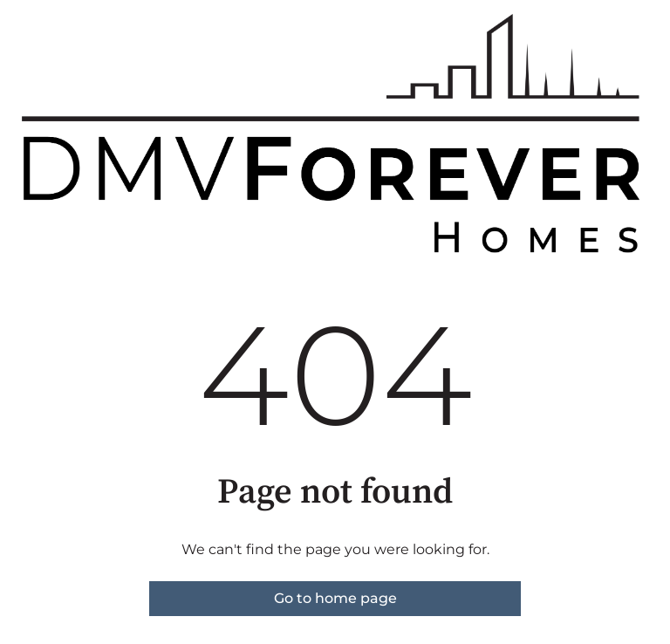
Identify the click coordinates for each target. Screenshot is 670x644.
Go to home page (335, 598)
